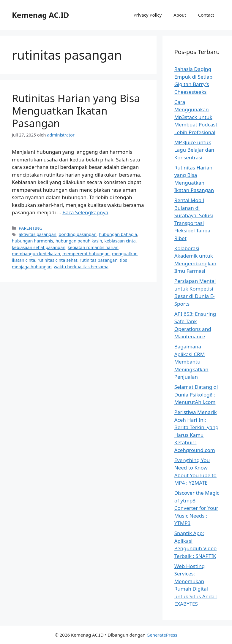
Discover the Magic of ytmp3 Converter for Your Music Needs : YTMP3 (197, 508)
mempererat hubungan (86, 254)
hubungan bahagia (118, 234)
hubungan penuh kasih (79, 241)
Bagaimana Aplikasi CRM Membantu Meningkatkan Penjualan (191, 362)
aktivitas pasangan (38, 234)
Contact (206, 15)
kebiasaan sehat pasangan (39, 247)
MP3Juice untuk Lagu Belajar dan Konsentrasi (194, 150)
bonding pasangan (78, 234)
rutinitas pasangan (98, 260)
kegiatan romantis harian (93, 247)
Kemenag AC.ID (40, 15)
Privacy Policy (147, 15)
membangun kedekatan (36, 254)
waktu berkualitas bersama (81, 267)
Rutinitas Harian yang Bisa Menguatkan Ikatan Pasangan (76, 111)
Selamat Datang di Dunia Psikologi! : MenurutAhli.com (196, 394)
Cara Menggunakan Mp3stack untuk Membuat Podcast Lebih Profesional (196, 117)
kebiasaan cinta (120, 241)
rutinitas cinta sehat (57, 260)
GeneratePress (162, 635)
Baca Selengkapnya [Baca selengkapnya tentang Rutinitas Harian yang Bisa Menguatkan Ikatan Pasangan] (85, 212)
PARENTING (31, 228)
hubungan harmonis (33, 241)
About (180, 15)
